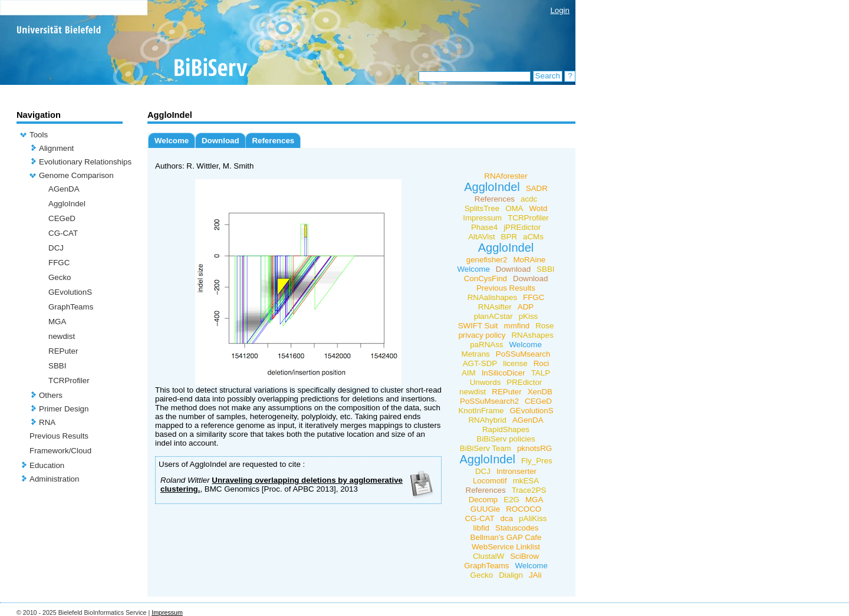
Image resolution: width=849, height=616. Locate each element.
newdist (62, 336)
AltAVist (481, 237)
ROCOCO (524, 509)
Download (221, 141)
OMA (514, 208)
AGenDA (64, 189)
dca (507, 518)
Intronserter (516, 471)
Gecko (60, 277)
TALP (541, 373)
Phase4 (484, 227)
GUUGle (485, 509)
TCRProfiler (69, 381)
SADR (537, 188)
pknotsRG (534, 448)
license (515, 363)
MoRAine (529, 260)
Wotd (539, 208)
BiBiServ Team (486, 448)
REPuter (63, 351)
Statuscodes (517, 528)
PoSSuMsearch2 (489, 401)
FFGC (59, 263)
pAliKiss (533, 518)
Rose (544, 326)
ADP (526, 307)
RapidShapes (506, 429)
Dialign (511, 575)
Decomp (483, 500)
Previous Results (59, 436)
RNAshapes (532, 335)
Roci (542, 363)
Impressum (482, 218)
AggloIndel (67, 204)
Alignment (56, 148)
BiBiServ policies (506, 439)
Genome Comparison (76, 175)
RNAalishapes (492, 297)
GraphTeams (71, 307)
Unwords (486, 382)
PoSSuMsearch (523, 354)
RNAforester (506, 176)
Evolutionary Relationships (85, 162)
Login (560, 10)
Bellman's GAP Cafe (506, 537)
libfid (481, 528)
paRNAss (486, 345)
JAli (535, 575)
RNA (47, 422)
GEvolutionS (70, 292)
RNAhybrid (487, 420)
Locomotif (490, 481)
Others (51, 395)
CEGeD (62, 218)
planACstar (493, 316)
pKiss (529, 316)
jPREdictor (522, 227)
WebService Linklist (506, 547)
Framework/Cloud (60, 451)
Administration (54, 479)
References (273, 141)
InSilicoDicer (504, 373)
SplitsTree (482, 208)
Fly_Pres (537, 461)
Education (47, 465)
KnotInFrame (481, 411)
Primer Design (64, 409)
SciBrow (524, 556)
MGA (57, 322)
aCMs (533, 237)
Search (548, 76)
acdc (529, 199)
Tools (39, 135)
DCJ (56, 248)
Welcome (172, 141)
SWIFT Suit (478, 326)
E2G (511, 500)
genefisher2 (487, 260)
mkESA (526, 481)
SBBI (57, 366)
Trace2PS (529, 490)
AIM (469, 373)
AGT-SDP (480, 363)
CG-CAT (63, 233)
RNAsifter (495, 307)
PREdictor (524, 382)
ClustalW (488, 556)
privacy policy (482, 335)
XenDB (540, 392)
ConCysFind (486, 279)
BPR (509, 237)
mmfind (517, 326)
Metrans (476, 354)
